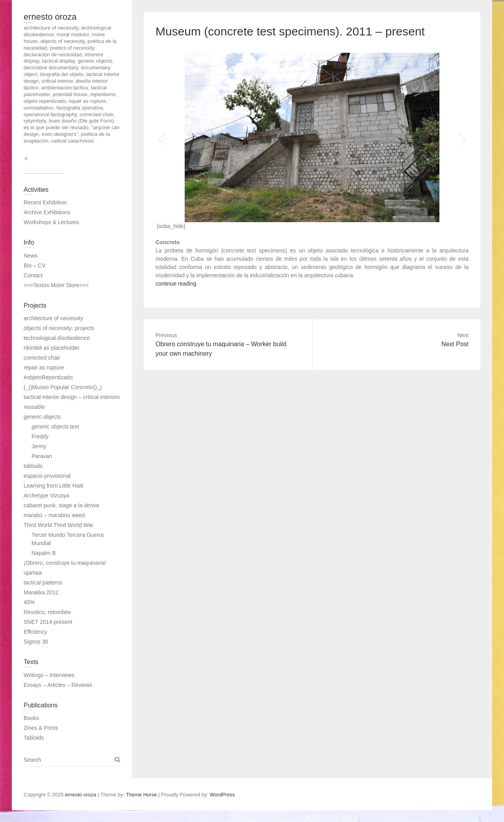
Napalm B (44, 553)
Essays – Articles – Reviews (58, 685)
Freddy (40, 436)
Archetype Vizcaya (46, 495)
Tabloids (34, 738)
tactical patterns (43, 583)
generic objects (42, 417)
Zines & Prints (41, 728)
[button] (161, 137)
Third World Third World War (58, 525)
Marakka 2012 (41, 592)
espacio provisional (47, 476)
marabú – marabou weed (54, 515)
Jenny (39, 446)
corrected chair (42, 358)
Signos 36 (36, 642)
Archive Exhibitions (47, 212)
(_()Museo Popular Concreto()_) (63, 387)
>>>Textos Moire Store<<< (56, 285)
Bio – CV (34, 265)
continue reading (176, 284)
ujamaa (33, 573)
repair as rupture (44, 367)
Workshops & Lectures (51, 222)
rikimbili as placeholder (52, 348)
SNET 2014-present (48, 622)
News (31, 256)
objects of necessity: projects (59, 328)
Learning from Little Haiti (54, 486)
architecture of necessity (53, 318)
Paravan (42, 456)
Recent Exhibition (45, 202)
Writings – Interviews (49, 675)
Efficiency (35, 632)
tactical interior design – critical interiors (72, 397)
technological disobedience (57, 338)
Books (31, 718)
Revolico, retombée (47, 612)
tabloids (33, 466)
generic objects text (55, 427)
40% (29, 602)
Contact (33, 275)
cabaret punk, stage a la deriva (61, 505)
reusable (34, 407)
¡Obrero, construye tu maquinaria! (65, 563)
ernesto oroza (50, 17)
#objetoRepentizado (48, 377)
